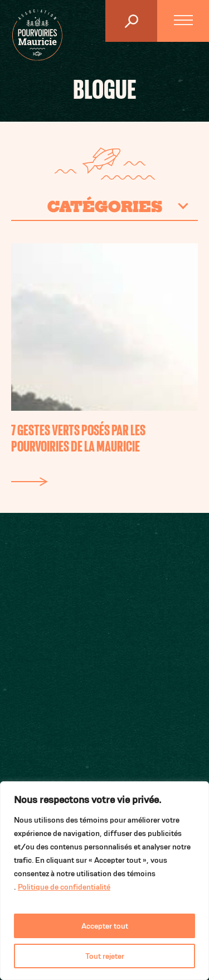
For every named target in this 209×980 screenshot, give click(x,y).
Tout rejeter (105, 956)
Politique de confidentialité (64, 887)
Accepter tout (105, 926)
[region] (104, 881)
